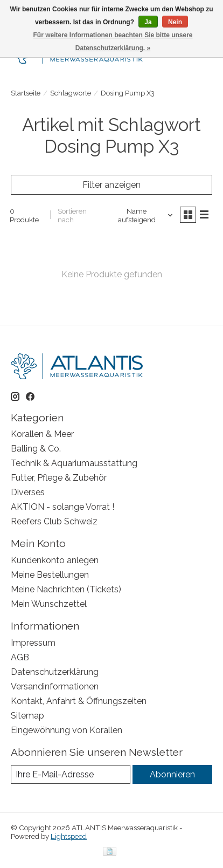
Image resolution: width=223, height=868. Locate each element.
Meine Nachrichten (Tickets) (66, 589)
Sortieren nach (72, 215)
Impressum (33, 643)
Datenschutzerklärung (55, 672)
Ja (148, 22)
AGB (20, 657)
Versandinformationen (55, 686)
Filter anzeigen (111, 185)
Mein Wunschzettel (49, 604)
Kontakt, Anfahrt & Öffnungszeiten (79, 701)
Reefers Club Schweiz (54, 521)
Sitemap (27, 716)
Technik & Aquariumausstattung (74, 463)
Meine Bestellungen (50, 575)
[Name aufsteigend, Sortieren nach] (141, 215)
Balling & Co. (36, 449)
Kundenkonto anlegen (55, 560)
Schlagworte (71, 93)
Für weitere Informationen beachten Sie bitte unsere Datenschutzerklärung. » (113, 42)
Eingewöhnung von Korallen (67, 730)
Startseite (26, 93)
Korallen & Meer (42, 434)
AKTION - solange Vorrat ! (62, 507)
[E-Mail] (71, 774)
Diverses (28, 492)
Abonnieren (172, 774)
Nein (175, 22)
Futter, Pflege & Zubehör (59, 478)
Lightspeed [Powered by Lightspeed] (69, 836)
